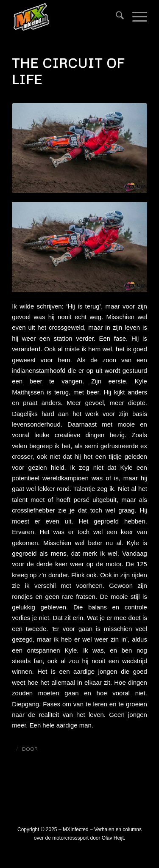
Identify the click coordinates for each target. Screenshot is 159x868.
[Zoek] (116, 17)
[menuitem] (116, 17)
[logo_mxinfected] (66, 17)
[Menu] (135, 17)
